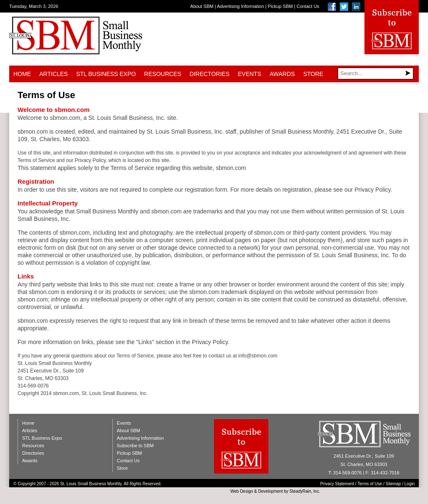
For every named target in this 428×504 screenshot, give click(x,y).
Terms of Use (370, 484)
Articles (53, 74)
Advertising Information (241, 6)
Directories (210, 74)
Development (271, 491)
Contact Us (308, 6)
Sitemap (394, 484)
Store (313, 74)
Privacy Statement (337, 484)
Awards (282, 74)
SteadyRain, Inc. (305, 491)
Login (410, 484)
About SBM (202, 6)
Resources (163, 74)
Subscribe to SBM (135, 446)
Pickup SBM (280, 6)
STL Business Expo (106, 74)
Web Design (242, 491)
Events (250, 74)
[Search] (376, 73)
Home (22, 74)
